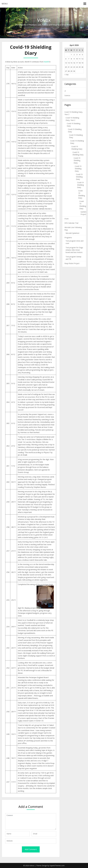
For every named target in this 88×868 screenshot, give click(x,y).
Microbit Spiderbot (72, 233)
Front (67, 219)
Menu (5, 4)
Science (67, 95)
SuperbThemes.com (57, 866)
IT (65, 91)
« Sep (67, 74)
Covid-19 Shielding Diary (77, 160)
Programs (68, 238)
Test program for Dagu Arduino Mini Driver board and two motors (74, 250)
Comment (31, 821)
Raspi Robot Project (72, 263)
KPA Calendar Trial (71, 223)
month (46, 62)
